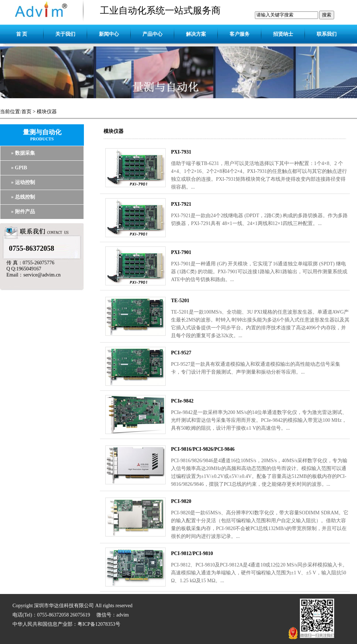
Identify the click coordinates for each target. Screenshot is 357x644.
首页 (26, 112)
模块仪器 (47, 112)
